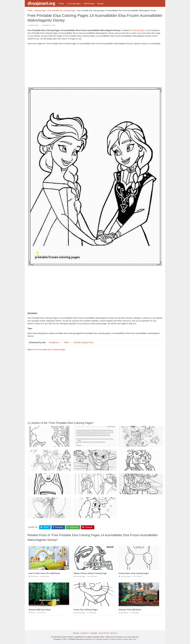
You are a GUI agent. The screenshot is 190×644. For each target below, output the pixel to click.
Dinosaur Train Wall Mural (130, 610)
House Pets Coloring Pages (86, 610)
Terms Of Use (104, 633)
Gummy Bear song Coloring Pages (134, 573)
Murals (100, 3)
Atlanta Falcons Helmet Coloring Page (90, 573)
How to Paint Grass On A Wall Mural (44, 573)
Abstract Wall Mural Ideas (40, 610)
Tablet (66, 342)
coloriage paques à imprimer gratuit (109, 639)
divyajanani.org (41, 3)
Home (61, 3)
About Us (114, 633)
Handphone (54, 342)
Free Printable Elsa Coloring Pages (50, 350)
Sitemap (76, 633)
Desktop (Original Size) (84, 342)
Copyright (94, 633)
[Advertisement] (95, 67)
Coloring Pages (74, 3)
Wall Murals (89, 3)
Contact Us (84, 633)
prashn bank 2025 (130, 639)
